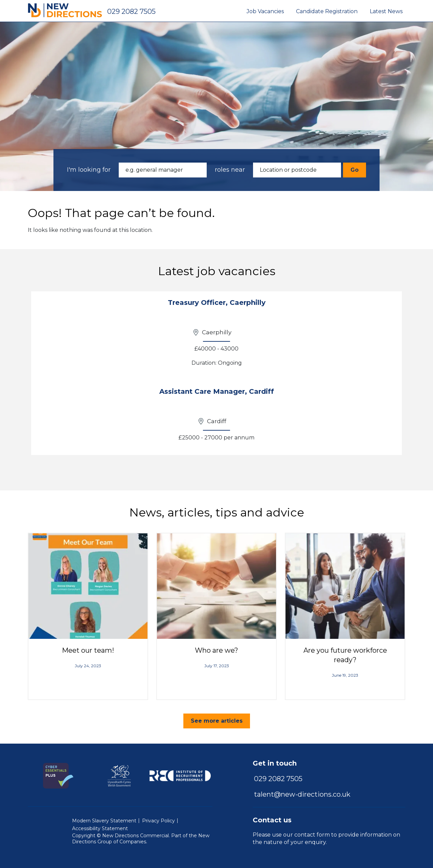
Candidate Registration (327, 11)
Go (355, 170)
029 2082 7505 (131, 11)
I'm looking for (89, 170)
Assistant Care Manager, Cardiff (217, 391)
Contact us (272, 820)
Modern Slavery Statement (104, 821)
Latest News (386, 11)
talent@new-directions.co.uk (302, 794)
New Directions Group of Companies (141, 839)
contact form (312, 835)
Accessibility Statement (100, 828)
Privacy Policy (158, 821)
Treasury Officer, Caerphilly (217, 303)
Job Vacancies (265, 11)
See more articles (217, 721)
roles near (230, 170)
